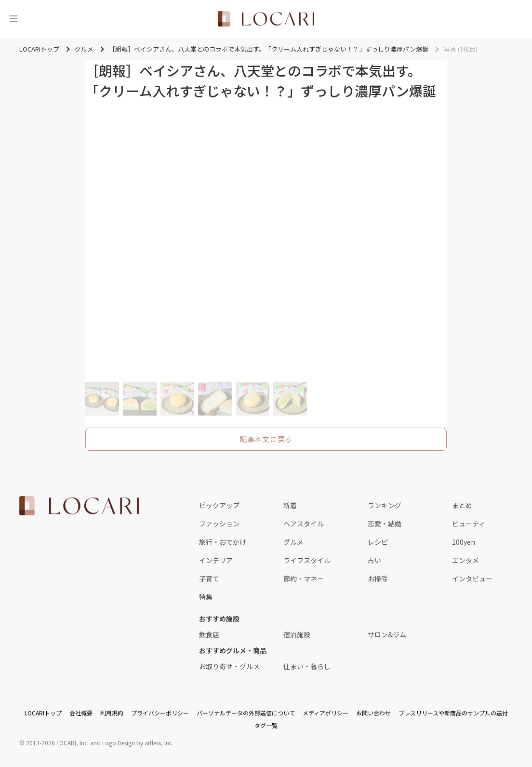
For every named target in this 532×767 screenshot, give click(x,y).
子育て (209, 579)
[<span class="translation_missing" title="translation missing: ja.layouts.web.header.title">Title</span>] (266, 19)
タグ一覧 (266, 725)
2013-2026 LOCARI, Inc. (57, 743)
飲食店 (209, 634)
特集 (206, 597)
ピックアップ (219, 505)
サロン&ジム (387, 634)
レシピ (378, 542)
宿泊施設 (297, 634)
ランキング (385, 505)
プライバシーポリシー (160, 713)
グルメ (293, 542)
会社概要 (81, 713)
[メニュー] (13, 19)
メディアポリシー (326, 713)
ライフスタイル (307, 560)
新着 (290, 505)
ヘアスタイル (304, 524)
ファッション (219, 524)
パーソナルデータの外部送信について (246, 713)
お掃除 (378, 579)
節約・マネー (304, 579)
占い (374, 560)
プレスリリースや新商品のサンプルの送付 (453, 713)
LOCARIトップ (43, 713)
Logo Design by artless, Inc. (138, 743)
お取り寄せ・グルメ (229, 666)
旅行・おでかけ (223, 542)
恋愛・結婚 (385, 524)
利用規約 (112, 713)
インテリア (216, 560)
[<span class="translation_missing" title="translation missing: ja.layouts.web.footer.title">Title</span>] (79, 506)
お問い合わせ (373, 713)
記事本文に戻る (266, 439)
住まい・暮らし (307, 666)
